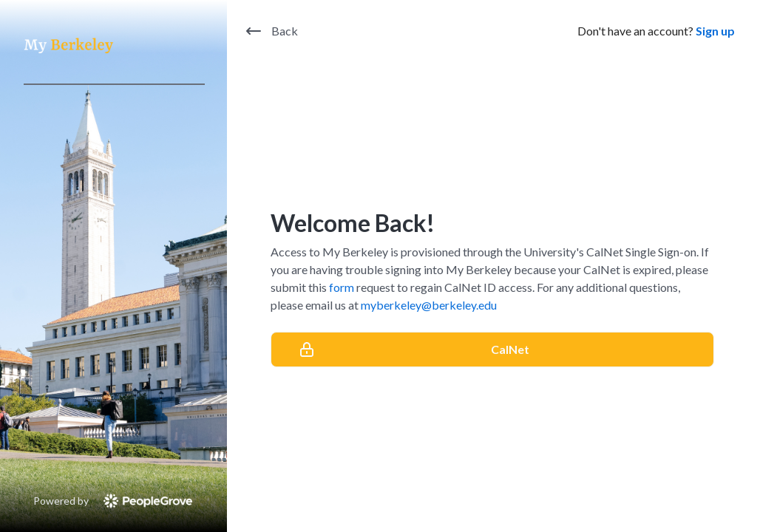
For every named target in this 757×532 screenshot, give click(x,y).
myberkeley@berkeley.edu (429, 305)
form (342, 287)
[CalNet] (492, 349)
